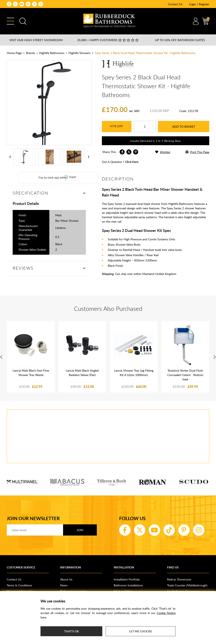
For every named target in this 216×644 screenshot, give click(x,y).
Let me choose (141, 631)
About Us (66, 579)
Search (23, 21)
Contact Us (175, 4)
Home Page (14, 53)
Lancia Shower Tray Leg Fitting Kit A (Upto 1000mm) (134, 373)
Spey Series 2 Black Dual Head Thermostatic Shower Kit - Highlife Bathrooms (145, 53)
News (64, 585)
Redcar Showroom (179, 579)
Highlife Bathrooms (52, 53)
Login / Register (199, 4)
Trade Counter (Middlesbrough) (187, 585)
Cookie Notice (166, 613)
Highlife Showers (80, 53)
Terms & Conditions (19, 585)
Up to (180, 40)
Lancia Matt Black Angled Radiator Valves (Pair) (82, 373)
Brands (30, 53)
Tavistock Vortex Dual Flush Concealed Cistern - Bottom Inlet (185, 375)
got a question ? (120, 162)
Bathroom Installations (128, 585)
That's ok (72, 631)
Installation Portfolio (127, 579)
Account (196, 21)
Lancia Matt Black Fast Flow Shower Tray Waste (31, 373)
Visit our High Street (36, 40)
